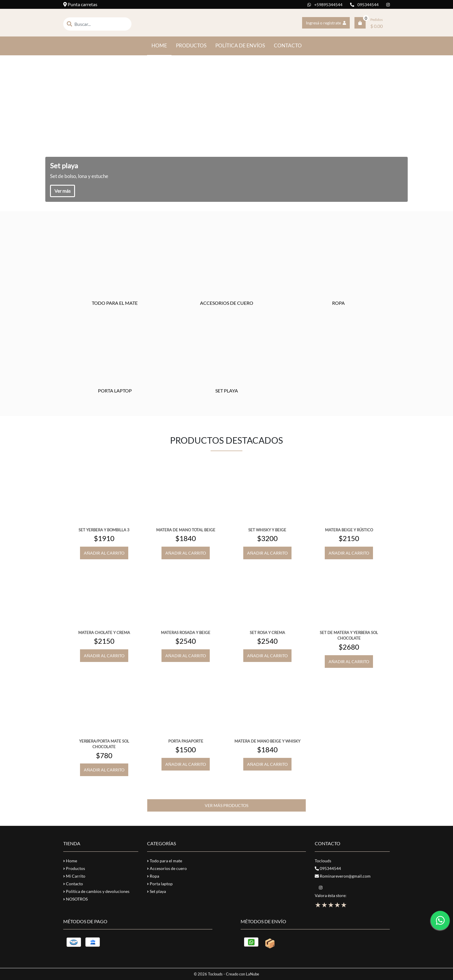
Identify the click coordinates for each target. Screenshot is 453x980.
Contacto (73, 884)
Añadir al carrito (104, 553)
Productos (74, 868)
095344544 (364, 5)
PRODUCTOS (191, 45)
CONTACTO (288, 45)
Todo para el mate (165, 861)
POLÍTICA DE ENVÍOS (240, 45)
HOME (161, 45)
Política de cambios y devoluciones (96, 891)
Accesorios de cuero (167, 868)
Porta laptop (160, 884)
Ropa (153, 876)
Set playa (156, 891)
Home (70, 861)
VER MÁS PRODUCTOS (226, 805)
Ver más (63, 191)
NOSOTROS (75, 899)
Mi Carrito (74, 876)
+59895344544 (325, 5)
